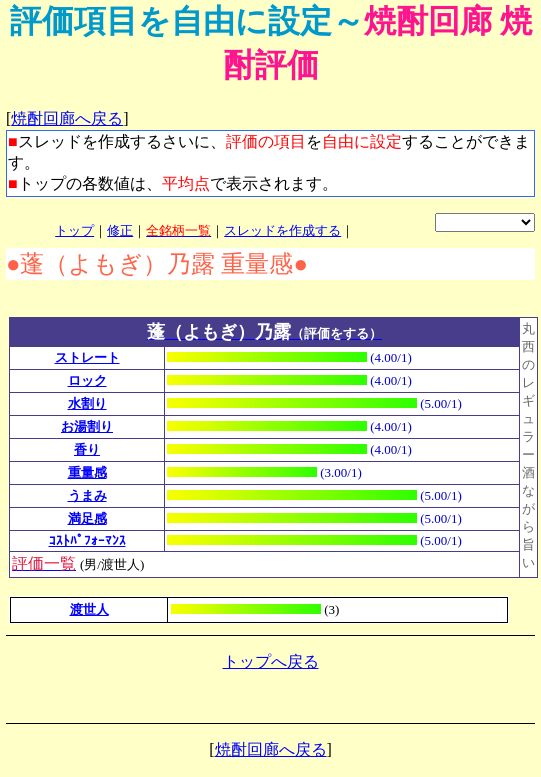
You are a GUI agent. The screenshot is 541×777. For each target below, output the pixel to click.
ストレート (87, 357)
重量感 (87, 472)
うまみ (87, 495)
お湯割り (87, 426)
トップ (74, 230)
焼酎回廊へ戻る (67, 118)
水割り (87, 403)
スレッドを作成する (282, 230)
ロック (87, 380)
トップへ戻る (271, 661)
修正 (120, 230)
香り (87, 449)
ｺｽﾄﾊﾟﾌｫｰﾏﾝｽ (87, 540)
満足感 (87, 518)
